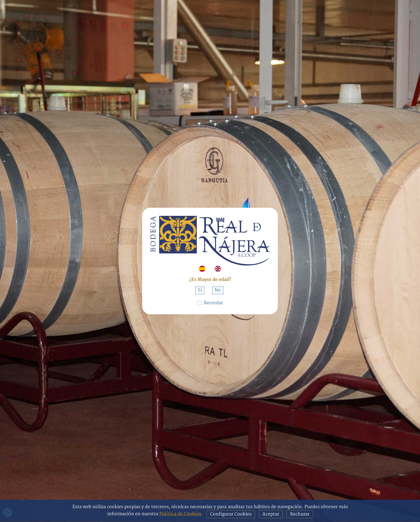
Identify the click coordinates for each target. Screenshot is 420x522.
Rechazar (300, 514)
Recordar (213, 303)
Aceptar (271, 514)
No (218, 290)
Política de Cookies (180, 514)
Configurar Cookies (231, 514)
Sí (200, 290)
